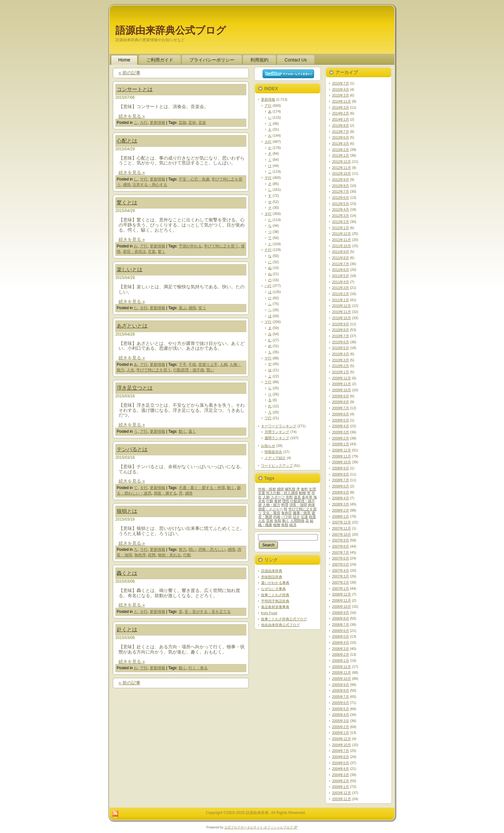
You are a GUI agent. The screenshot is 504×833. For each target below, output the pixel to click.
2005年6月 (341, 703)
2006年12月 (342, 594)
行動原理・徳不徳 (189, 370)
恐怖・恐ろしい (212, 550)
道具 (297, 497)
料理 (285, 505)
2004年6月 (341, 757)
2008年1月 (341, 516)
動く (183, 431)
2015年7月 (341, 83)
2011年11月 (342, 240)
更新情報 (157, 123)
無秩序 (140, 555)
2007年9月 (341, 540)
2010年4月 (341, 354)
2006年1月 (341, 661)
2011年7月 (341, 264)
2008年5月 (341, 492)
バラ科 (287, 517)
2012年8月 (341, 186)
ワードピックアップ (277, 466)
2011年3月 (341, 288)
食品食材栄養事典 (275, 607)
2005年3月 (341, 721)
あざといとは (132, 326)
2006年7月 (341, 625)
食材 (278, 501)
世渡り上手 (208, 365)
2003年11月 (342, 799)
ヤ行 (268, 358)
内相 (277, 517)
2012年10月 (342, 173)
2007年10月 (342, 534)
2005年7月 (341, 697)
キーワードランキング (279, 426)
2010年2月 (341, 366)
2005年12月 (342, 667)
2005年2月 (341, 727)
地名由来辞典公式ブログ (280, 625)
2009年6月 (341, 414)
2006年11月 (342, 600)
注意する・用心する (150, 185)
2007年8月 (341, 546)
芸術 (192, 123)
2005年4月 (341, 715)
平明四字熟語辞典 (275, 601)
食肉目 (287, 513)
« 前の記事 (130, 73)
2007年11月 (342, 528)
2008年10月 (342, 462)
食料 (304, 489)
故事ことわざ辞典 (275, 595)
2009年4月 (341, 426)
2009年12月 (342, 378)
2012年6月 (341, 198)
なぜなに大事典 (273, 589)
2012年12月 (342, 162)
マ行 (268, 322)
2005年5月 (341, 709)
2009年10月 (342, 390)
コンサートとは (135, 89)
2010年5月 (341, 348)
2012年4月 (341, 209)
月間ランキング (277, 432)
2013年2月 (341, 150)
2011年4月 (341, 282)
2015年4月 (341, 89)
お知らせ (268, 446)
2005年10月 (342, 679)
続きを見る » (132, 116)
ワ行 (268, 418)
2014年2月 (341, 113)
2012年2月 (341, 222)
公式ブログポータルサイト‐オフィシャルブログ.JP (261, 827)
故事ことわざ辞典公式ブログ (284, 619)
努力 (183, 550)
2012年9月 (341, 180)
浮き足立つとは (135, 388)
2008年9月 (341, 468)
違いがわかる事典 (275, 583)
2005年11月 (342, 672)
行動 (187, 555)
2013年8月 (341, 125)
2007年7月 (341, 552)
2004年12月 (342, 739)
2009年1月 (341, 444)
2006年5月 (341, 636)
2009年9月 (341, 396)
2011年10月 (342, 246)
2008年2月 (341, 510)
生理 (312, 489)
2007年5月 (341, 564)
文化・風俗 (271, 513)
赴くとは (127, 629)
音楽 (202, 123)
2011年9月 (341, 252)
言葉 (152, 252)
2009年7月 (341, 408)
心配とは (127, 141)
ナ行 (268, 250)
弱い (192, 550)
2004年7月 (341, 751)
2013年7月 (341, 132)
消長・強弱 (298, 505)
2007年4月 (341, 570)
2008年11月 (342, 456)
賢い (210, 370)
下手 (183, 365)
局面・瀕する (165, 493)
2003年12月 (342, 793)
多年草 (307, 497)
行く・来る (198, 668)
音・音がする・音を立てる (208, 612)
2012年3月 (341, 216)
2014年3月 (341, 107)
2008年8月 (341, 474)
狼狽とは (127, 511)
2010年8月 (341, 330)
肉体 (311, 505)
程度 (312, 517)
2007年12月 (342, 522)
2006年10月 (342, 606)
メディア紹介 (275, 458)
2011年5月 (341, 276)
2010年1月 (341, 372)
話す (296, 517)
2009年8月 (341, 402)
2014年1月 (341, 119)
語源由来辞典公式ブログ (171, 30)
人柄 (224, 365)
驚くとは (127, 203)
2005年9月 (341, 685)
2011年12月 (342, 234)
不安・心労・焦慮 (194, 179)
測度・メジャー (270, 509)
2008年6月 (341, 486)
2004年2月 (341, 781)
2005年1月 (341, 733)
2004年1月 (341, 787)
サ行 (144, 179)
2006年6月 (341, 631)
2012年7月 (341, 191)
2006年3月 (341, 649)
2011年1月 (341, 300)
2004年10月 (342, 745)
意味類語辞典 (272, 577)
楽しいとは (130, 269)
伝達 (304, 517)
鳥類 (285, 525)
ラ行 (144, 550)
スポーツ (278, 497)
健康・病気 (302, 513)
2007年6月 (341, 558)
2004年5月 (341, 763)
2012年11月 (342, 168)
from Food (269, 613)
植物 (277, 525)
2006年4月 (341, 643)
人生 (130, 370)
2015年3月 (341, 95)
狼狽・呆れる (169, 555)
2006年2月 (341, 654)
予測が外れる (190, 246)
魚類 (278, 521)
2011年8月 (341, 258)
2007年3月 (341, 576)
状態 (152, 555)
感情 (127, 185)
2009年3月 (341, 432)
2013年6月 (341, 137)
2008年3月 (341, 504)
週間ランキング (277, 438)
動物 (302, 493)
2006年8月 (341, 618)
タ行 (144, 308)
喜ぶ (183, 308)
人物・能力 (271, 505)
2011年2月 (341, 294)
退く (192, 431)
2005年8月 (341, 690)
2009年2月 (341, 438)
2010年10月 (342, 318)
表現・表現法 (134, 252)
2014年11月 (342, 101)
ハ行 (268, 286)
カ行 (144, 123)
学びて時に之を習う (221, 246)
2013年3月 (341, 143)
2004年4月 (341, 769)
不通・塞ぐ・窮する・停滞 (202, 488)
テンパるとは (132, 449)
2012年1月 (341, 228)
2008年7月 (341, 480)
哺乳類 (290, 489)
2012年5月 (341, 204)
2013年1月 (341, 155)
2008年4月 (341, 498)
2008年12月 (342, 450)
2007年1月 (341, 588)
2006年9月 (341, 613)
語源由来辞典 (272, 571)
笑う (202, 308)
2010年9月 (341, 324)
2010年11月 (342, 312)
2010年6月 (341, 342)
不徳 (192, 365)
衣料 (289, 497)
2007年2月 (341, 582)
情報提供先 (273, 452)
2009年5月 (341, 420)
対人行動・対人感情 (282, 493)
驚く (162, 252)
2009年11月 (342, 384)
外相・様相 (267, 489)
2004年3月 (341, 775)
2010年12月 (342, 306)
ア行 (144, 246)
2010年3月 (341, 360)
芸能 (183, 123)
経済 (293, 525)
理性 (286, 501)
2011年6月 (341, 270)
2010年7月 (341, 336)
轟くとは (127, 573)
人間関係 (297, 521)
